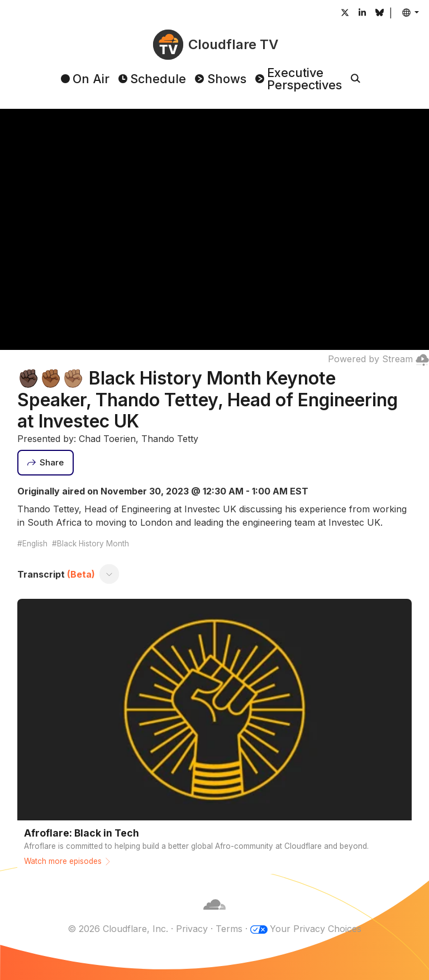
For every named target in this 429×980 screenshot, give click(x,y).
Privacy (192, 929)
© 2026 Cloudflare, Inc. (118, 929)
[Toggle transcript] (109, 574)
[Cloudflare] (214, 915)
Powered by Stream (378, 359)
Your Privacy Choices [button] (316, 929)
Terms (229, 929)
